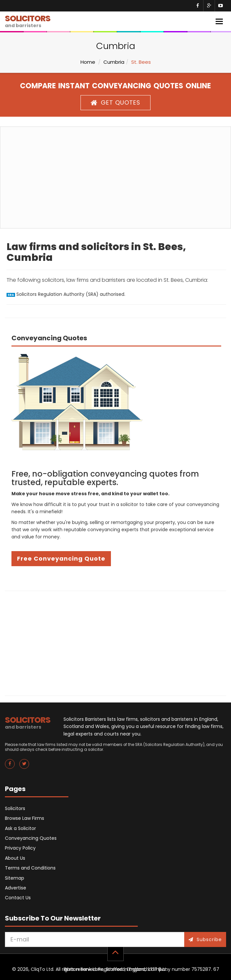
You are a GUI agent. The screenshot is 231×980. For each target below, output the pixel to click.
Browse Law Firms (25, 818)
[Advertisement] (115, 177)
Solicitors (15, 808)
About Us (15, 858)
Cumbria (114, 62)
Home (88, 62)
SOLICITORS (28, 21)
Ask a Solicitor (20, 828)
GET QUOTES (115, 102)
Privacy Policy (20, 848)
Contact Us (18, 898)
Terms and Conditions (30, 868)
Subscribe (205, 939)
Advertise (16, 888)
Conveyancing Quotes (31, 838)
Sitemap (15, 878)
